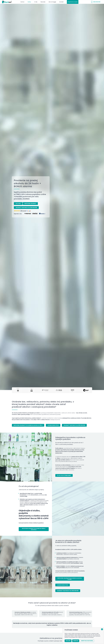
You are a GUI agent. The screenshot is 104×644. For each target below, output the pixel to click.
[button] (22, 211)
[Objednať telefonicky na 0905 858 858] (26, 208)
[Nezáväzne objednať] (30, 204)
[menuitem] (22, 2)
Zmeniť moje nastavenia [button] (87, 641)
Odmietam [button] (76, 641)
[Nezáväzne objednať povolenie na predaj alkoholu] (34, 529)
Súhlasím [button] (68, 641)
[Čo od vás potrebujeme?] (64, 475)
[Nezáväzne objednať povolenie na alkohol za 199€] (70, 579)
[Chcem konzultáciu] (53, 425)
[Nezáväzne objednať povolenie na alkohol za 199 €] (28, 425)
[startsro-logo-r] (7, 2)
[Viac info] (18, 204)
